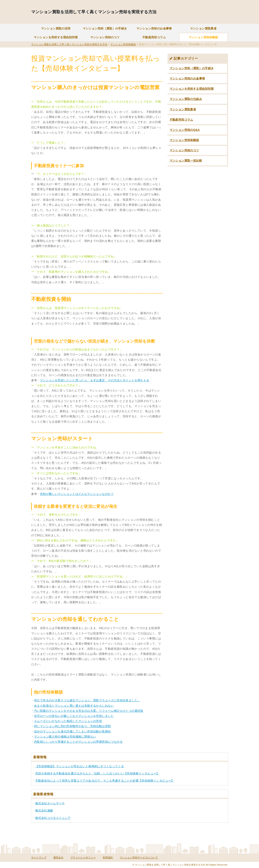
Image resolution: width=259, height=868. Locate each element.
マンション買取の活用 (56, 28)
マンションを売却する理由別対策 (56, 37)
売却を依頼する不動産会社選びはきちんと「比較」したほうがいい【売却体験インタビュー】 (97, 773)
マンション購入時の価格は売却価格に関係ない (65, 737)
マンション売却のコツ (105, 37)
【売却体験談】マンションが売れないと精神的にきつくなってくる (80, 766)
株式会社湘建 (44, 810)
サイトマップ (39, 858)
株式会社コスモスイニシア (53, 818)
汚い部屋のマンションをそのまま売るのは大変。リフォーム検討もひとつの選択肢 (89, 711)
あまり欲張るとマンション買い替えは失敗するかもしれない (74, 706)
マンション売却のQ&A (185, 130)
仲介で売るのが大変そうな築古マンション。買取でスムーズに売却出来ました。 (87, 700)
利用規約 (108, 858)
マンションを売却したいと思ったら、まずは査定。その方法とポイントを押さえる (95, 380)
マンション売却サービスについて (139, 858)
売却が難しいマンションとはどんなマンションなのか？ (77, 494)
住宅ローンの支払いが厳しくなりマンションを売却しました (74, 716)
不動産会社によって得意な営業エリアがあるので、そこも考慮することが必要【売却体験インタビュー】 (105, 781)
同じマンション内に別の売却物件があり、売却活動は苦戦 (72, 726)
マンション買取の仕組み (186, 99)
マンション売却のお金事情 (154, 28)
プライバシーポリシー (83, 858)
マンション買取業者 (203, 28)
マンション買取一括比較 (186, 161)
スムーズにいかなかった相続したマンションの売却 (68, 721)
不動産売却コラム (154, 37)
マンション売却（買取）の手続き (105, 28)
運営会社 (58, 858)
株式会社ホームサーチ (50, 803)
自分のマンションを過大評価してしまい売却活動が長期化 (72, 731)
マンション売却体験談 (203, 37)
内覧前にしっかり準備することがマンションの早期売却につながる (78, 742)
